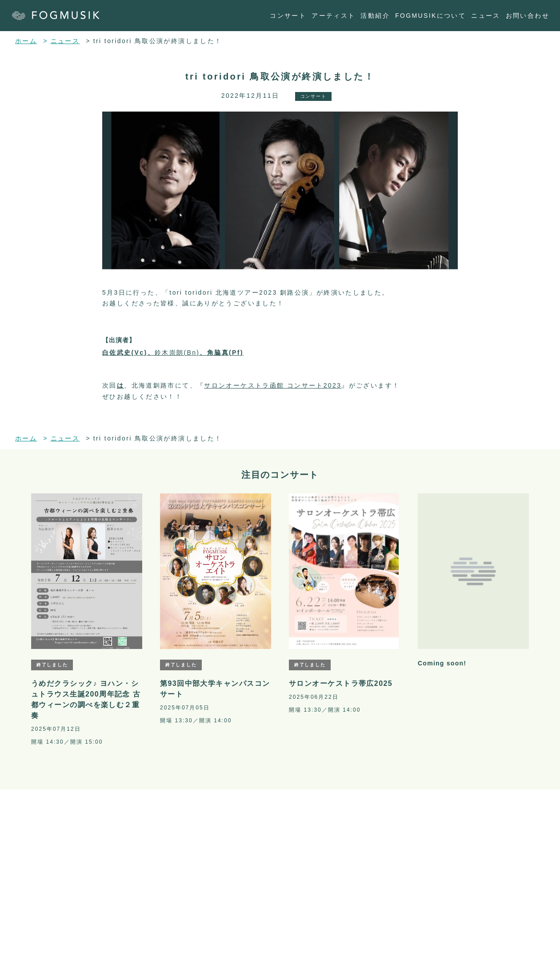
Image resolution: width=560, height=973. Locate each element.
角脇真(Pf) (225, 352)
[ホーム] (60, 16)
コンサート (288, 16)
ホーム (26, 41)
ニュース (486, 16)
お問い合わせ (528, 16)
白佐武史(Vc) (125, 352)
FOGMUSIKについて (430, 16)
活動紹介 (375, 16)
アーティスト (333, 16)
